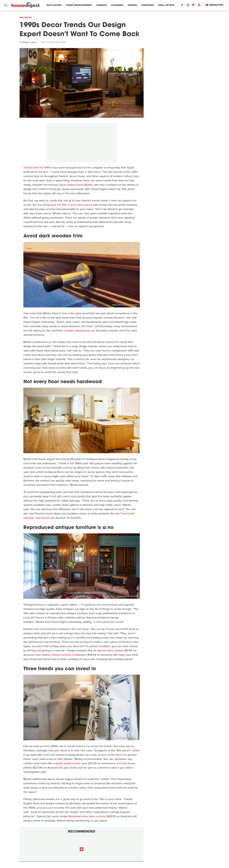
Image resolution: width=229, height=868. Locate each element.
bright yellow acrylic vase (71, 763)
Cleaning (117, 5)
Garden (102, 5)
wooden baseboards (77, 330)
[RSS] (199, 6)
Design (132, 5)
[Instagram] (188, 6)
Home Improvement (79, 5)
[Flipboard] (194, 6)
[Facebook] (182, 6)
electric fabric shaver (110, 650)
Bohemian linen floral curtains (87, 816)
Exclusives (54, 5)
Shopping (148, 5)
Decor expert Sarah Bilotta (76, 185)
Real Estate (166, 5)
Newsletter (214, 5)
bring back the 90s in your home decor (68, 205)
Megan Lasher (30, 42)
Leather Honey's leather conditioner (64, 655)
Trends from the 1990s (37, 168)
